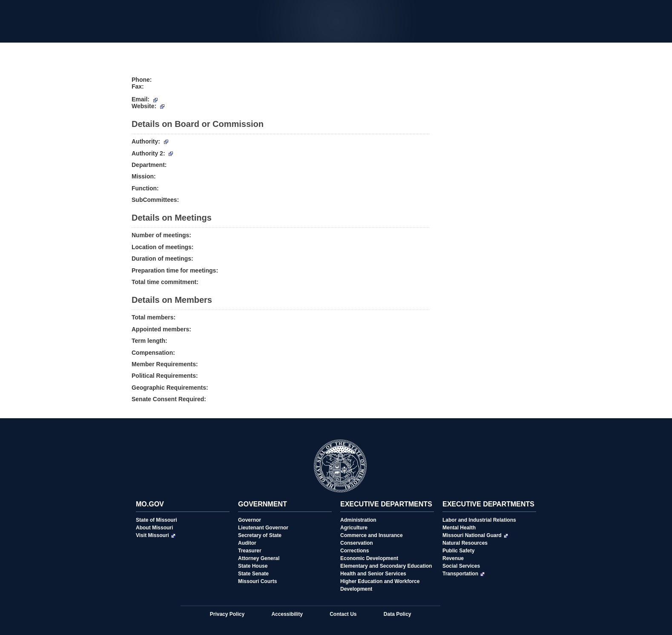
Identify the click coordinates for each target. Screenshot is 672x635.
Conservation (357, 543)
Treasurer (250, 551)
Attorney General (259, 558)
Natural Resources (465, 543)
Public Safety (458, 551)
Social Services (461, 566)
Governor (250, 520)
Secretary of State (260, 535)
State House (253, 566)
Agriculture (354, 528)
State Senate (253, 574)
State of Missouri (157, 520)
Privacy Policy (227, 614)
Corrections (355, 551)
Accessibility (287, 614)
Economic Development (369, 558)
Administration (358, 520)
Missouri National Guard (475, 535)
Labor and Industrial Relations (479, 520)
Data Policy (398, 614)
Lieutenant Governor (263, 528)
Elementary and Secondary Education (386, 566)
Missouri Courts (257, 581)
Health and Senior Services (373, 574)
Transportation (464, 574)
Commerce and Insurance (372, 535)
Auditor (247, 543)
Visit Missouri (156, 535)
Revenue (453, 558)
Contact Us (343, 614)
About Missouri (154, 528)
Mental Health (459, 528)
